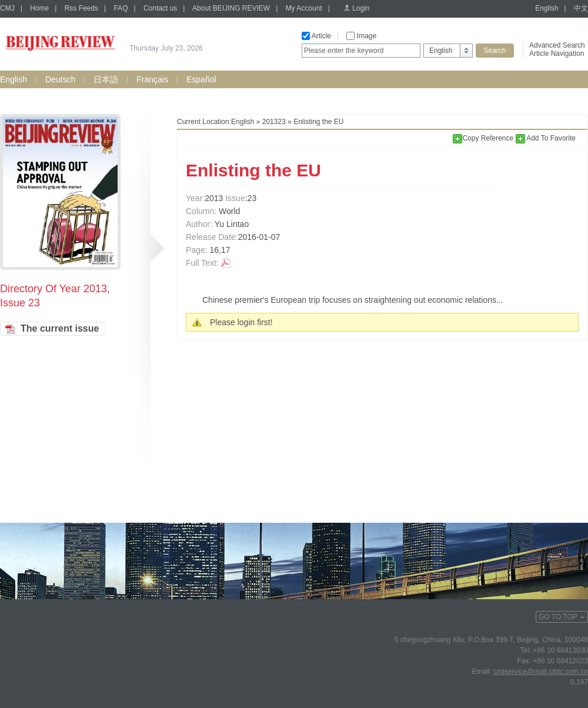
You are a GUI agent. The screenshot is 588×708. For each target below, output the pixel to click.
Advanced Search (557, 45)
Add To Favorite (546, 138)
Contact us (160, 8)
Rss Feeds (81, 8)
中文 (581, 8)
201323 (274, 122)
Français (152, 79)
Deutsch (60, 79)
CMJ (7, 8)
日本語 (106, 79)
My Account (304, 8)
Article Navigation (557, 54)
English (547, 8)
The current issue (60, 328)
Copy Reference (484, 138)
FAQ (121, 8)
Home (39, 8)
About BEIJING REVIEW (231, 8)
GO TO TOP (558, 617)
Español (201, 79)
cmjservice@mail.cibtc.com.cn (541, 672)
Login (361, 8)
